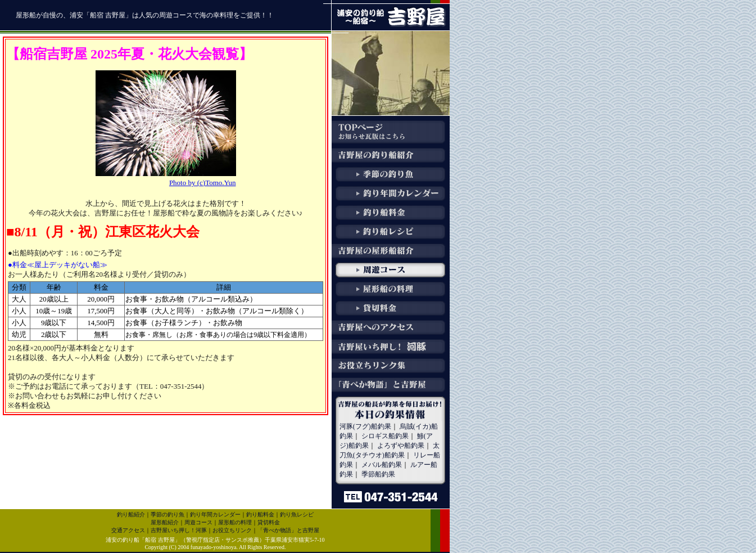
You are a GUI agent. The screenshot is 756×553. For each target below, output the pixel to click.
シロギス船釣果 (385, 436)
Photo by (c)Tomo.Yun (203, 183)
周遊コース (198, 522)
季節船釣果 (378, 474)
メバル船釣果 (382, 465)
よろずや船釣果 (401, 446)
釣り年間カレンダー (215, 514)
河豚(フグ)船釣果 (365, 426)
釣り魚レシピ (297, 514)
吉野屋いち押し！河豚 (179, 530)
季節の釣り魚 (168, 514)
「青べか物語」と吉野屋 (288, 530)
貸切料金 (269, 522)
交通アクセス (128, 530)
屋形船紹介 (165, 522)
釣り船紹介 (131, 514)
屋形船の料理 (235, 522)
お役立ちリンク (232, 530)
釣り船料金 (260, 514)
